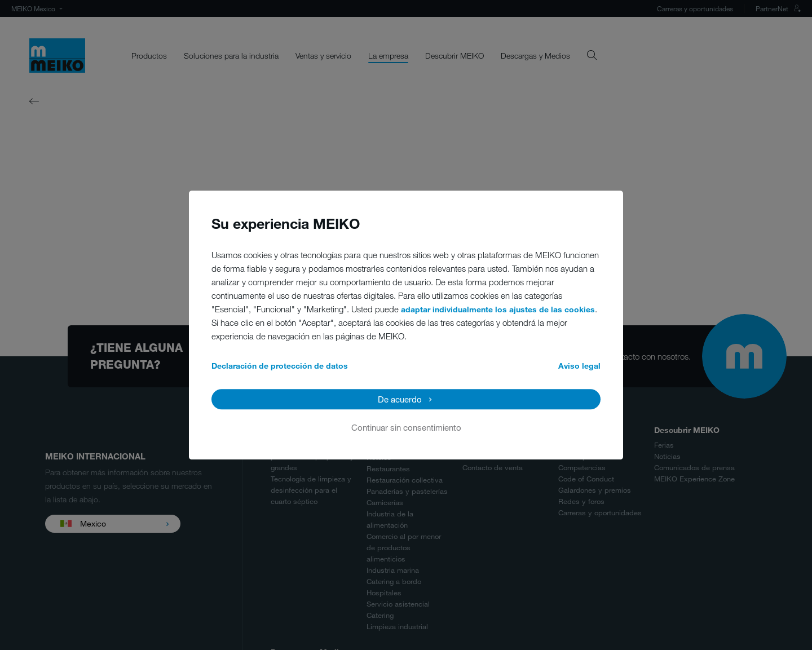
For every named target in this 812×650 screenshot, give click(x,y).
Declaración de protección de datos (280, 366)
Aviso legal (579, 366)
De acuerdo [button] (400, 399)
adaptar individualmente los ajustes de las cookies (498, 309)
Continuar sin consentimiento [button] (406, 427)
